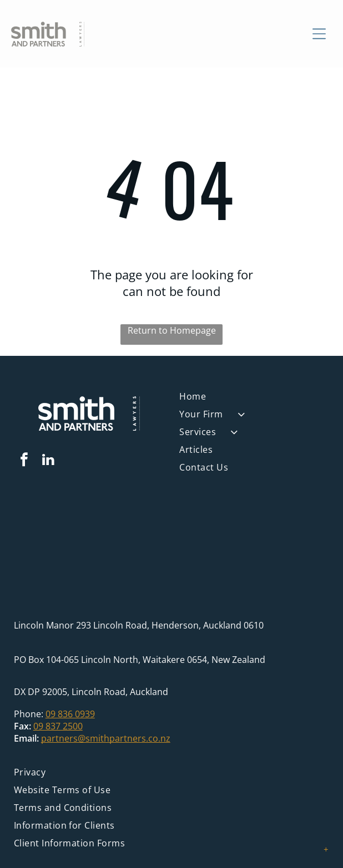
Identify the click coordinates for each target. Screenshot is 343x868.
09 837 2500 (58, 726)
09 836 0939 (70, 714)
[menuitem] (254, 399)
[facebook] (24, 461)
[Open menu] (319, 34)
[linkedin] (48, 461)
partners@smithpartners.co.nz (106, 738)
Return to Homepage (172, 330)
